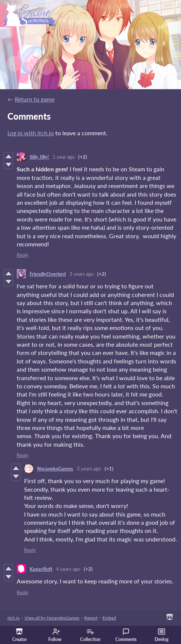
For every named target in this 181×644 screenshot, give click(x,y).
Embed (109, 618)
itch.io (14, 618)
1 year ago (64, 157)
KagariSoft (41, 569)
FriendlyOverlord (48, 274)
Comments (126, 635)
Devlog (162, 635)
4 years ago (68, 569)
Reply (23, 255)
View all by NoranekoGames (52, 618)
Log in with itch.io (31, 133)
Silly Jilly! (39, 157)
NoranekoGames (55, 469)
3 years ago (81, 274)
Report (91, 618)
